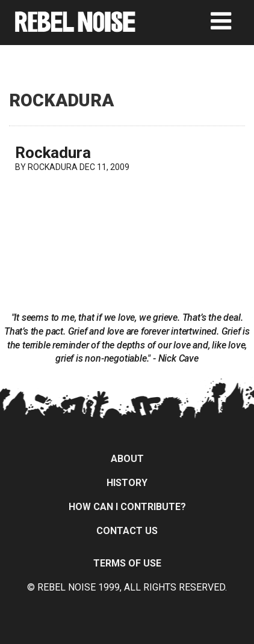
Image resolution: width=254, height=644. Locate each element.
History (127, 483)
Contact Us (127, 531)
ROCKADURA (53, 167)
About (127, 459)
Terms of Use (127, 563)
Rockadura (53, 153)
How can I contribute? (127, 507)
